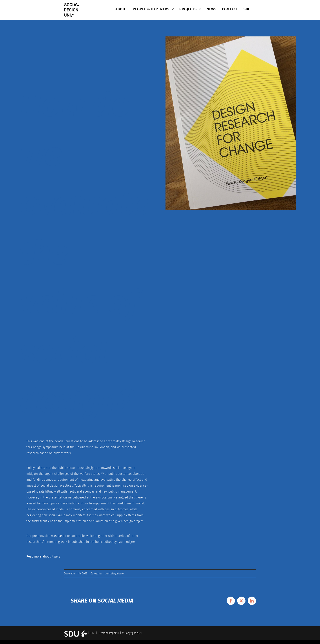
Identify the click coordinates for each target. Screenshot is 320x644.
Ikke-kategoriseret (114, 574)
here (57, 557)
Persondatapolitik (109, 633)
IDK (92, 633)
